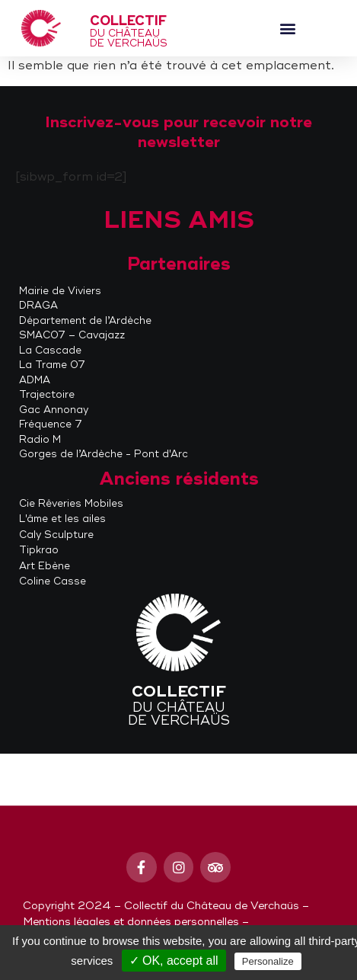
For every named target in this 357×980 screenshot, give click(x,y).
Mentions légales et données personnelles (131, 922)
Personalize (268, 961)
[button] (287, 29)
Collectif (128, 21)
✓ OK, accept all (174, 961)
